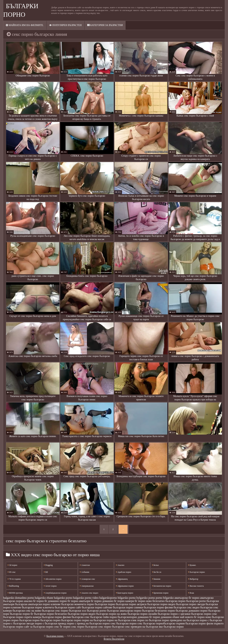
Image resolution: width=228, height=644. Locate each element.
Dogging (48, 565)
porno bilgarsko (165, 598)
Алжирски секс (88, 579)
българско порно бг (22, 614)
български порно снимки (128, 607)
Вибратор (193, 579)
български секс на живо (27, 611)
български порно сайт (68, 607)
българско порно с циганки (174, 614)
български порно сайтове (97, 607)
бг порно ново (143, 601)
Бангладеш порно (125, 593)
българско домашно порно (192, 611)
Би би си (157, 572)
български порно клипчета (38, 607)
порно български (21, 620)
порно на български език (121, 620)
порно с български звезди (19, 623)
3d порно (13, 565)
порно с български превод (50, 623)
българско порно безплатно (50, 614)
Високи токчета (196, 586)
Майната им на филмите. (25, 25)
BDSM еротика (15, 593)
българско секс (81, 617)
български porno (196, 601)
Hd (46, 572)
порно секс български (116, 623)
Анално (120, 565)
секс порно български (84, 627)
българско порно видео (82, 614)
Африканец (122, 579)
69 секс (12, 572)
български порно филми (158, 607)
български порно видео (161, 604)
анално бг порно (34, 601)
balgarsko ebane (44, 598)
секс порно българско (111, 627)
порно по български (149, 620)
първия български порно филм (195, 623)
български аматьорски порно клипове (38, 604)
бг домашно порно (56, 601)
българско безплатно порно (158, 611)
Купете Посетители (114, 639)
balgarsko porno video (86, 598)
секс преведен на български (142, 627)
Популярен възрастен (65, 25)
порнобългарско (166, 623)
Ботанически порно (162, 586)
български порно (105, 604)
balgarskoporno (108, 598)
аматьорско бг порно (187, 598)
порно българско (42, 620)
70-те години (14, 579)
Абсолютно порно (53, 579)
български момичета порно (78, 604)
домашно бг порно (149, 617)
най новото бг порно (192, 617)
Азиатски (85, 565)
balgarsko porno (63, 598)
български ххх (77, 611)
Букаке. (192, 565)
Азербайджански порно (55, 593)
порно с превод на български (84, 623)
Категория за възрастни (105, 25)
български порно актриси (131, 604)
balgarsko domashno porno (19, 598)
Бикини (156, 579)
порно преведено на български (180, 620)
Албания (85, 572)
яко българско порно (171, 627)
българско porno (96, 611)
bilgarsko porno (127, 598)
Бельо (156, 565)
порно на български (94, 620)
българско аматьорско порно (124, 611)
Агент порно (50, 586)
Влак (191, 593)
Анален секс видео (89, 593)
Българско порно (197, 572)
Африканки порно (125, 586)
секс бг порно (62, 627)
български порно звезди (190, 604)
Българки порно (55, 636)
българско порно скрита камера (22, 617)
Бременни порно (160, 593)
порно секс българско (142, 623)
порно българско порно (67, 620)
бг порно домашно (102, 601)
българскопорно (127, 617)
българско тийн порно (104, 617)
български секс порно (55, 611)
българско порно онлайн (142, 614)
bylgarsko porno (146, 598)
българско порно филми (56, 617)
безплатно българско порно (169, 601)
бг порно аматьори (79, 601)
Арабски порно (124, 572)
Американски (87, 586)
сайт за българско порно (39, 627)
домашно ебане (170, 617)
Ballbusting (13, 586)
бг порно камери (124, 601)
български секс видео (187, 607)
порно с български (211, 620)
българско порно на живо (112, 614)
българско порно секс (204, 614)
